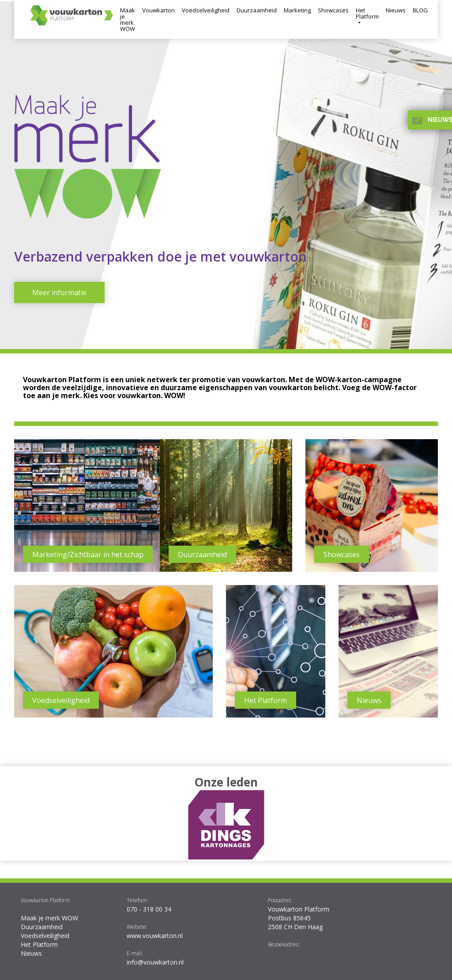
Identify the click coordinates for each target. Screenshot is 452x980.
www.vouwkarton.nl (155, 936)
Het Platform (367, 13)
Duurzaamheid (257, 10)
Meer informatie (59, 292)
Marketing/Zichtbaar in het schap (88, 555)
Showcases (333, 10)
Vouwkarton (158, 10)
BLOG (420, 10)
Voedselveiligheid (206, 10)
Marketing (297, 10)
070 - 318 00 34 (149, 909)
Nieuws (396, 10)
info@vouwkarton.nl (155, 962)
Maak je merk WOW (128, 19)
